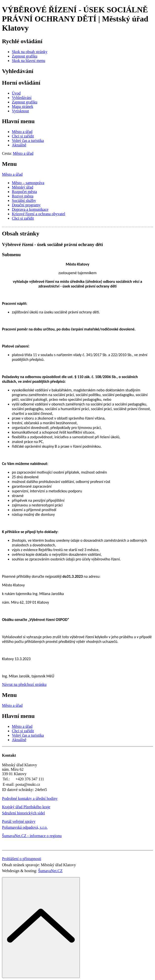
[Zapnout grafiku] (25, 56)
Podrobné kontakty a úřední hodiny (30, 798)
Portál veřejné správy (19, 821)
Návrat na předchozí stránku (24, 684)
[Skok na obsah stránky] (30, 52)
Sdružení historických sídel (23, 813)
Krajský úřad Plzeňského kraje (26, 807)
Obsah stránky (21, 233)
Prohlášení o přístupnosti (22, 859)
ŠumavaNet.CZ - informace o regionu (32, 836)
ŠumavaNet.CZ (50, 871)
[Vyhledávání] (22, 98)
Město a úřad (12, 174)
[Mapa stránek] (23, 106)
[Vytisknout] (20, 111)
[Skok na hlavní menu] (29, 61)
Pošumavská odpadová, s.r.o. (25, 827)
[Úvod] (16, 93)
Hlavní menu (18, 121)
